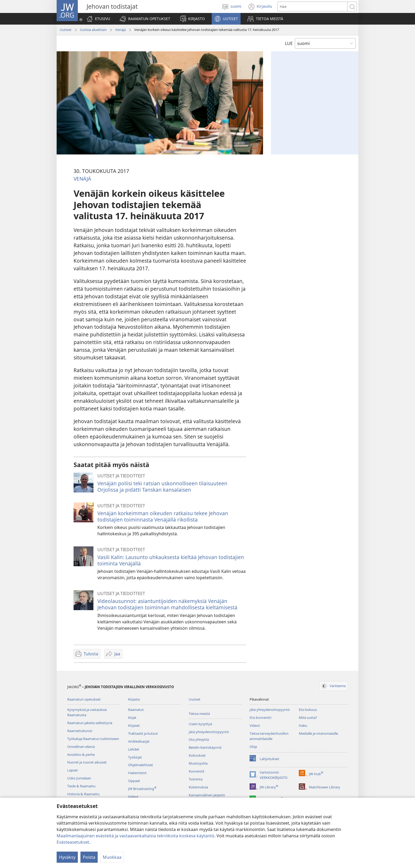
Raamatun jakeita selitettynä (90, 723)
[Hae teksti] (312, 6)
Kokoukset (197, 755)
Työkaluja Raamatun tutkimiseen (93, 739)
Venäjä (120, 30)
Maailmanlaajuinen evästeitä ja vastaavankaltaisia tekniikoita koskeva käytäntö (136, 836)
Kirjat (132, 718)
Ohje (253, 747)
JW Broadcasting (142, 789)
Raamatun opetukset (84, 699)
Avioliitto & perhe (81, 755)
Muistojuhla (198, 763)
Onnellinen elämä (81, 747)
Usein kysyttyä (200, 724)
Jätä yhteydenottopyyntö (209, 732)
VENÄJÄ (82, 179)
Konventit (197, 771)
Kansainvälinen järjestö (207, 795)
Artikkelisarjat (139, 741)
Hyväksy (67, 857)
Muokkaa (112, 857)
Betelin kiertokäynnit (205, 747)
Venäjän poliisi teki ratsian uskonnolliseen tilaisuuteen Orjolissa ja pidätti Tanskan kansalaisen (162, 486)
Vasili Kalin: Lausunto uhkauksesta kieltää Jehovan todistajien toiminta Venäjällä (171, 560)
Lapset (73, 770)
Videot (133, 797)
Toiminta (196, 779)
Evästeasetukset (73, 842)
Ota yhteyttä (199, 739)
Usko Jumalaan (79, 778)
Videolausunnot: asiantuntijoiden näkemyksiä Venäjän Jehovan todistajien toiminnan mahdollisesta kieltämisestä (167, 604)
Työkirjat (135, 757)
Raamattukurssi (80, 731)
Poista (89, 857)
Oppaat (134, 781)
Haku (303, 725)
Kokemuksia (198, 787)
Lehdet (134, 749)
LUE (289, 43)
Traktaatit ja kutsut (143, 733)
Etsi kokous (308, 710)
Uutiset (66, 30)
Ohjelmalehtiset (141, 765)
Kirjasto (134, 699)
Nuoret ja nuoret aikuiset (87, 762)
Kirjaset (134, 725)
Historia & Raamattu (83, 794)
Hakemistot (137, 773)
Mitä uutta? (308, 718)
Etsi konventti (260, 718)
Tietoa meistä (199, 714)
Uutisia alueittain (93, 30)
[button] (145, 19)
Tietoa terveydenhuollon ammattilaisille (269, 736)
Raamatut (136, 710)
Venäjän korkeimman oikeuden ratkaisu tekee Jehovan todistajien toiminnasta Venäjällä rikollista (163, 516)
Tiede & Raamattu (81, 786)
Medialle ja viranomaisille (318, 733)
